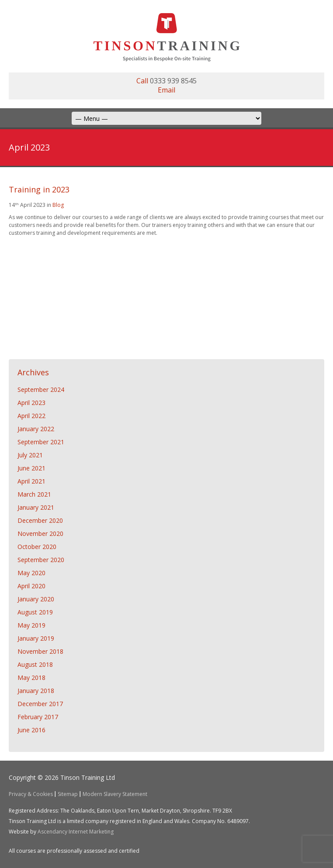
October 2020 (37, 547)
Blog (58, 205)
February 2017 (38, 717)
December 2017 (40, 704)
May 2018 (31, 678)
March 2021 (34, 494)
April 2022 (31, 416)
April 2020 (31, 586)
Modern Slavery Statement (115, 794)
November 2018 (40, 651)
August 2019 (35, 612)
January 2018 (36, 691)
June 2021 (31, 468)
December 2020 (40, 520)
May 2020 (31, 573)
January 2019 (36, 638)
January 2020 (36, 599)
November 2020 (40, 533)
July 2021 (30, 455)
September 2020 (41, 560)
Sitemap (68, 794)
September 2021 (41, 442)
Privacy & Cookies (31, 794)
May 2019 (31, 625)
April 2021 (31, 481)
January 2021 (36, 507)
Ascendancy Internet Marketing (76, 832)
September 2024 (41, 389)
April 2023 (31, 403)
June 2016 (31, 730)
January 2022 (36, 429)
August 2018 (35, 664)
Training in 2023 (39, 189)
